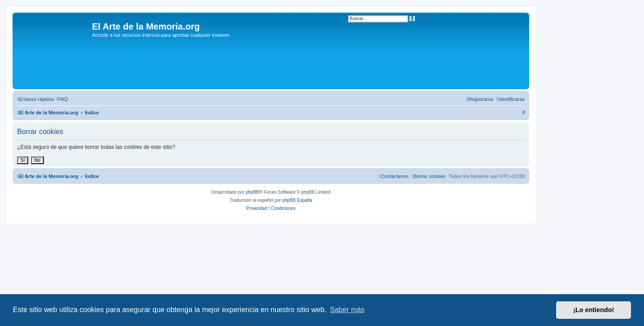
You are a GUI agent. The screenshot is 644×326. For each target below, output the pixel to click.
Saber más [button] (347, 310)
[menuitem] (62, 99)
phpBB (252, 192)
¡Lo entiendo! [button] (594, 310)
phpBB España (297, 200)
